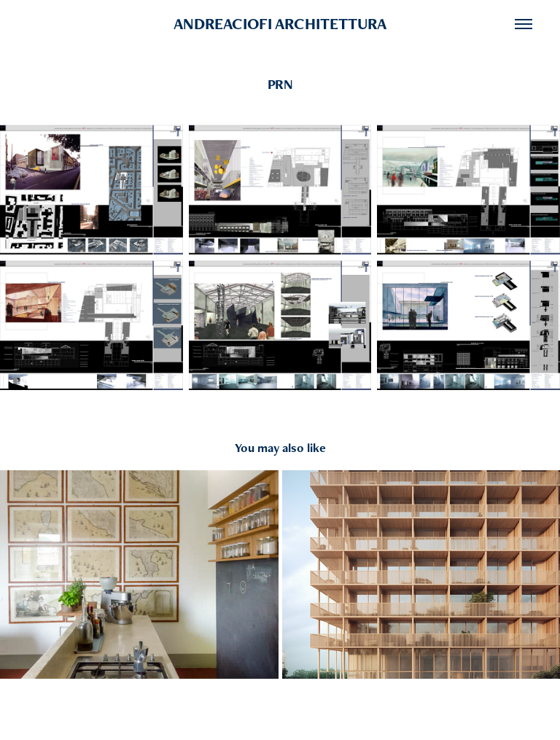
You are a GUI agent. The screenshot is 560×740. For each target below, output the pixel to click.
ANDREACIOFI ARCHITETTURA (280, 24)
